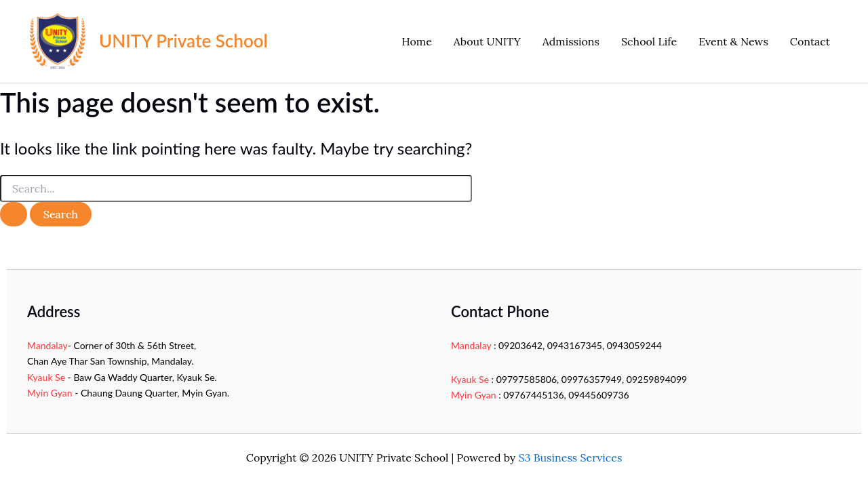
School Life (649, 41)
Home (416, 41)
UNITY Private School (183, 41)
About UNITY (487, 41)
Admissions (571, 41)
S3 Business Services (571, 457)
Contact (810, 41)
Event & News (733, 41)
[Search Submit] (14, 214)
